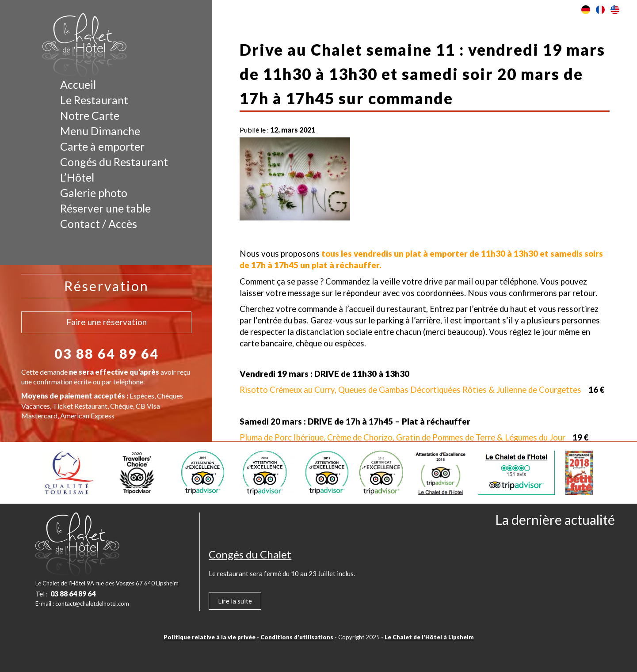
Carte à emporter (102, 146)
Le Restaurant (94, 100)
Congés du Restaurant (114, 162)
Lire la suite (235, 601)
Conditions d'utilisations (297, 637)
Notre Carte (90, 115)
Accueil (78, 84)
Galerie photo (94, 193)
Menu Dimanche (100, 131)
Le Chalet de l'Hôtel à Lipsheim (429, 637)
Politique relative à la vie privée (210, 637)
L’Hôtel (77, 177)
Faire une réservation (107, 322)
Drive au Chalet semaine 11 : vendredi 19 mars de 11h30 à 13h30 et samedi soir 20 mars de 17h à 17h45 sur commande (422, 74)
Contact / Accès (99, 224)
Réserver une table (105, 208)
